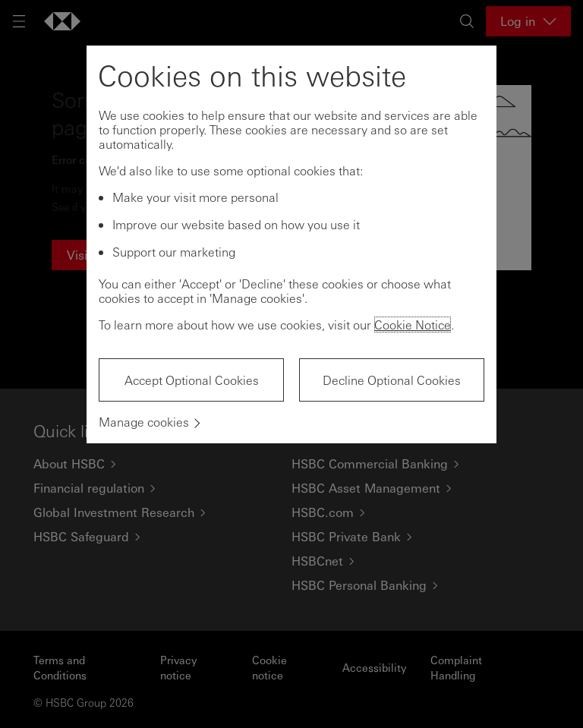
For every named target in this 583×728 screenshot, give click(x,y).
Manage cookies (144, 422)
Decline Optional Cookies (392, 380)
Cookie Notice (413, 325)
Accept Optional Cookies (192, 380)
